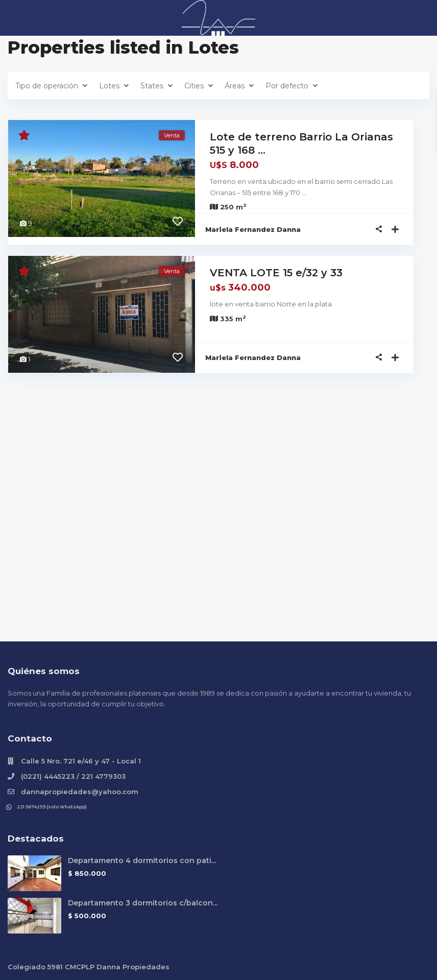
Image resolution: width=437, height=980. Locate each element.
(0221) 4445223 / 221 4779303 (73, 776)
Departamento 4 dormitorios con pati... (142, 861)
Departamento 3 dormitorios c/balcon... (143, 903)
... (272, 193)
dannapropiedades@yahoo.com (80, 792)
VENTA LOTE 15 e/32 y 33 (276, 273)
